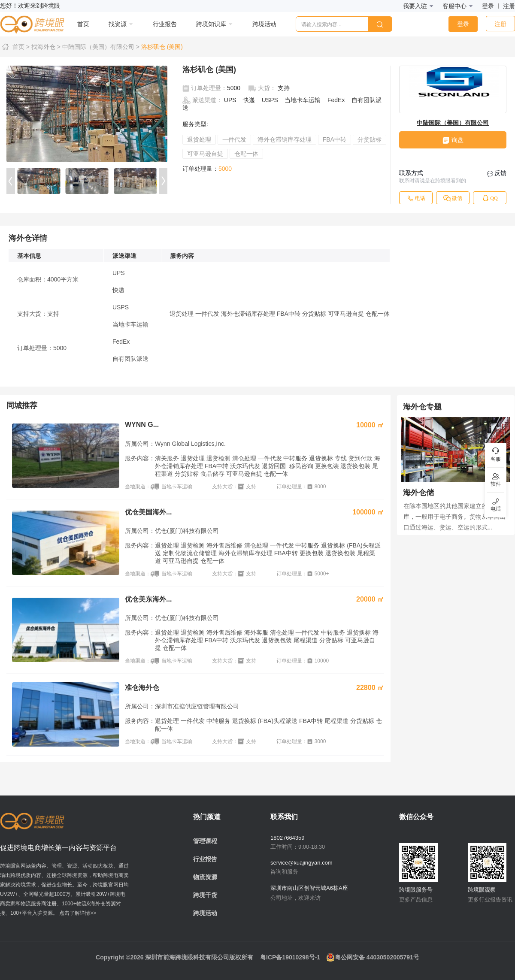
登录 (488, 6)
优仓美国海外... (148, 512)
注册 (509, 6)
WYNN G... (142, 425)
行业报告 (205, 859)
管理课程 (205, 841)
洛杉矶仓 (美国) (162, 47)
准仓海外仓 (142, 688)
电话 (416, 198)
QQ (489, 198)
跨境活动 (205, 913)
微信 (453, 198)
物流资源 (205, 877)
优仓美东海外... (148, 599)
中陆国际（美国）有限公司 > (101, 47)
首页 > (16, 47)
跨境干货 (205, 895)
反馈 (497, 173)
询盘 (453, 140)
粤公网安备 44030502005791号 (373, 957)
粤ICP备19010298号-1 (290, 957)
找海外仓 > (46, 47)
